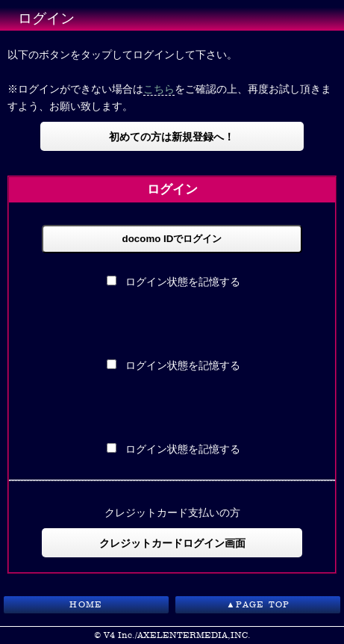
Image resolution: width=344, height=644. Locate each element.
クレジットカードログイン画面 (172, 543)
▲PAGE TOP (258, 604)
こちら (159, 89)
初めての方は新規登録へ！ (172, 136)
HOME (86, 604)
